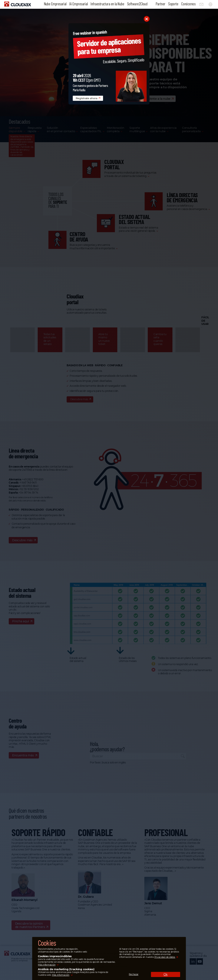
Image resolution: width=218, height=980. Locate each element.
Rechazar (134, 974)
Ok (165, 974)
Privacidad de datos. (165, 957)
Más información (47, 965)
